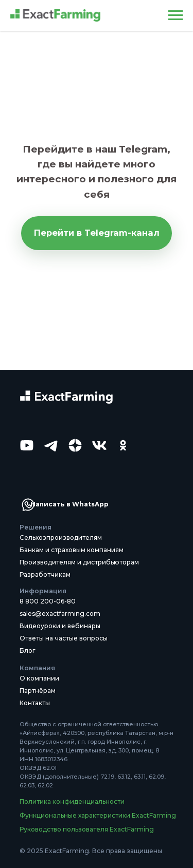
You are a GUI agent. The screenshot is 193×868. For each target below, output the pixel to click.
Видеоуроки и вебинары (60, 626)
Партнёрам (38, 691)
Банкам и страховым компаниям (72, 550)
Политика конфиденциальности (72, 801)
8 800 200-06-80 (48, 601)
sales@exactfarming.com (60, 614)
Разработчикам (45, 574)
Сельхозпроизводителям (61, 537)
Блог (28, 650)
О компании (39, 678)
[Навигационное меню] (176, 15)
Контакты (35, 703)
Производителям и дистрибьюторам (79, 562)
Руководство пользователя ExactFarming (87, 829)
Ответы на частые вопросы (64, 638)
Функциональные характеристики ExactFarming (98, 815)
